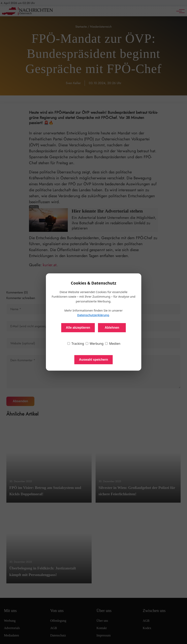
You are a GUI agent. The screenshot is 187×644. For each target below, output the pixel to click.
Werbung (95, 344)
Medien (113, 344)
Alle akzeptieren (78, 328)
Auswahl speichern (94, 360)
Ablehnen (112, 328)
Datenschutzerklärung (93, 315)
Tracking (76, 344)
